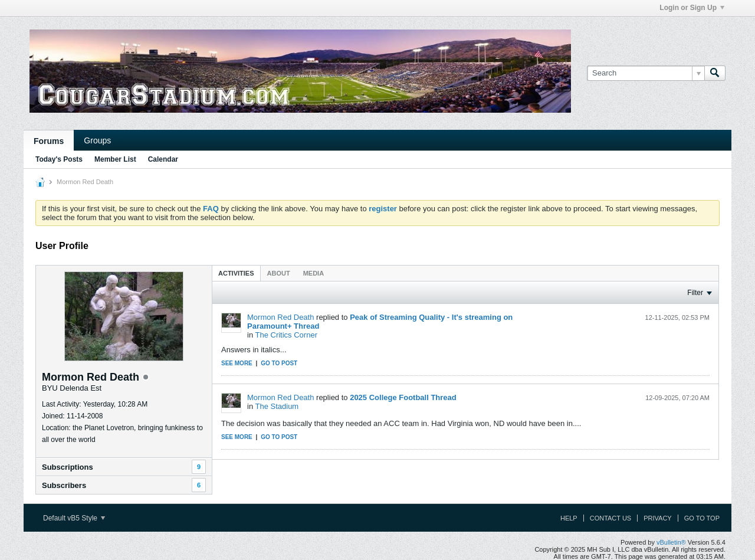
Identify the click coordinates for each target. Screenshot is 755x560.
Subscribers (64, 485)
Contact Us (611, 518)
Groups (97, 140)
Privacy (657, 518)
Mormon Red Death (280, 317)
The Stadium (277, 406)
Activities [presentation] (236, 273)
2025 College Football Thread (403, 397)
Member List (115, 159)
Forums (49, 141)
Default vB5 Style (74, 518)
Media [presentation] (314, 273)
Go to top (702, 518)
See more (237, 363)
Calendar (163, 159)
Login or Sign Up (692, 8)
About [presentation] (279, 273)
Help (569, 518)
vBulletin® (671, 542)
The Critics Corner (286, 335)
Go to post (279, 363)
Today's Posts (59, 159)
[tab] (236, 273)
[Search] (646, 73)
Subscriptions (68, 467)
